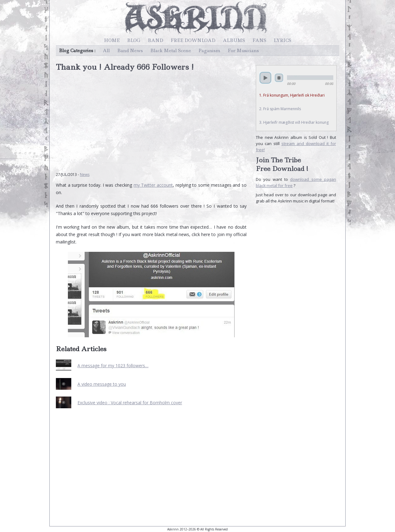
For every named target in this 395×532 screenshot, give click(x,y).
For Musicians (243, 51)
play (265, 78)
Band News (130, 51)
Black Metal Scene (171, 51)
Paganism (209, 51)
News (85, 175)
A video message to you (102, 384)
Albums (234, 40)
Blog (134, 40)
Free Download (193, 40)
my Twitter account (153, 185)
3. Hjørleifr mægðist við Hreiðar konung (294, 122)
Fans (259, 40)
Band (156, 40)
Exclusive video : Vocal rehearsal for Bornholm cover (130, 403)
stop (279, 78)
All (106, 51)
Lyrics (283, 40)
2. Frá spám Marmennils (280, 109)
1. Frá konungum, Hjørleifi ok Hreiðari (292, 95)
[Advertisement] (151, 118)
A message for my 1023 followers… (113, 366)
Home (112, 40)
